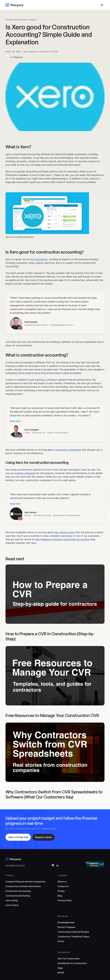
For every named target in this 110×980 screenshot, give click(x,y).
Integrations (64, 952)
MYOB (61, 973)
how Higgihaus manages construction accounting (62, 539)
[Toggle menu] (102, 5)
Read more (15, 421)
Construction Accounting (18, 891)
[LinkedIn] (57, 866)
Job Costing (12, 900)
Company (62, 875)
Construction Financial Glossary (73, 932)
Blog (60, 896)
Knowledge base (66, 922)
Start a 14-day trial (18, 837)
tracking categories (25, 473)
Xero (8, 154)
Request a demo (43, 837)
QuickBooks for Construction (72, 963)
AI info (61, 941)
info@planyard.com (15, 865)
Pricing (61, 891)
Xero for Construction (69, 959)
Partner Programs (66, 927)
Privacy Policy (65, 900)
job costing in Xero (65, 532)
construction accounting (68, 450)
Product (9, 875)
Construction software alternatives (23, 886)
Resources (63, 916)
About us (62, 882)
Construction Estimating (18, 896)
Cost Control (12, 905)
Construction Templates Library (74, 937)
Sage (60, 968)
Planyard (18, 57)
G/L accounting (39, 259)
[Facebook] (53, 866)
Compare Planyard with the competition (26, 882)
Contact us (63, 886)
